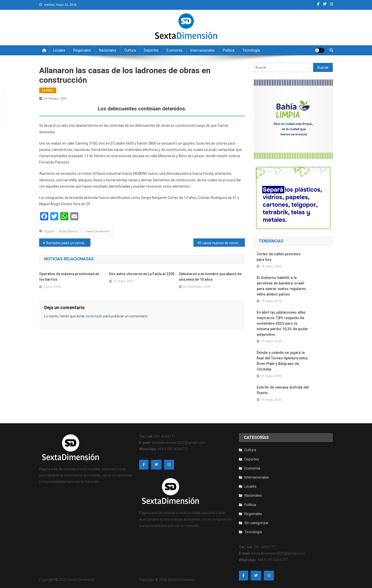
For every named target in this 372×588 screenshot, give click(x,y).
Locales (59, 50)
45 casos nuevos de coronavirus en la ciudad (221, 243)
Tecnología (251, 50)
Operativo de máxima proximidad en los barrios (69, 277)
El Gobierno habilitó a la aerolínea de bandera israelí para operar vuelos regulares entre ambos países (281, 286)
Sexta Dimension (98, 231)
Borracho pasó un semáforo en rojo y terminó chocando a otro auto (68, 243)
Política (229, 50)
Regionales (82, 50)
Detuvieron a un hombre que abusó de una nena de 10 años (210, 277)
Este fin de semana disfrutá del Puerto (282, 390)
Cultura (130, 50)
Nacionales (108, 50)
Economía (174, 50)
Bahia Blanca (68, 231)
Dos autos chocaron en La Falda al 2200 (142, 274)
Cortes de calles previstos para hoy (282, 257)
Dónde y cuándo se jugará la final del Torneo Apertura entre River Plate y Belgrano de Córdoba (282, 361)
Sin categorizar (256, 523)
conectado (94, 316)
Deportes (151, 50)
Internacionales (203, 50)
